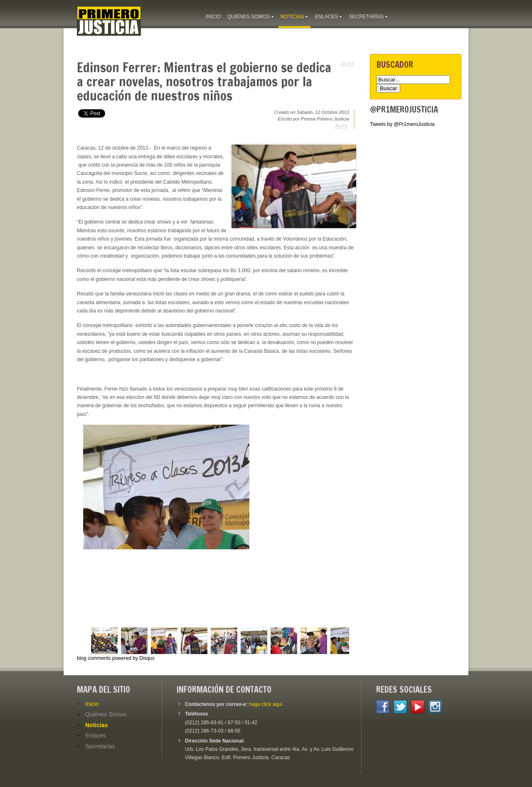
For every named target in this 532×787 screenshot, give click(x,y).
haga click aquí (266, 704)
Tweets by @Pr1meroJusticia (402, 124)
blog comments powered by (116, 658)
